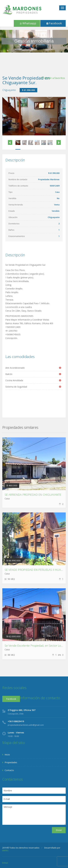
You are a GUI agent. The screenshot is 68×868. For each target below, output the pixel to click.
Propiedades (11, 762)
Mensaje (34, 815)
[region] (34, 41)
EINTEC (5, 850)
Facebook (54, 23)
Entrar (5, 863)
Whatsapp (28, 23)
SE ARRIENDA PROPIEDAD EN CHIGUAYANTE (33, 495)
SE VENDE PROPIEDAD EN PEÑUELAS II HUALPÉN (36, 570)
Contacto (9, 770)
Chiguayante (9, 90)
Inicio (7, 755)
